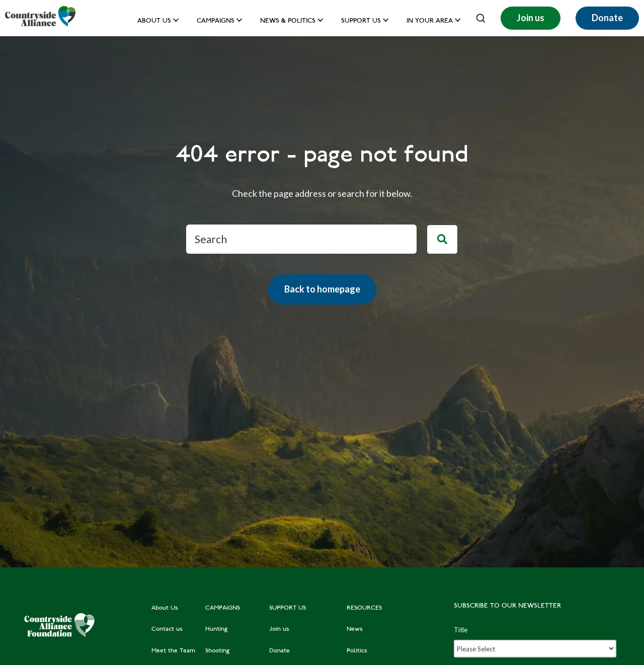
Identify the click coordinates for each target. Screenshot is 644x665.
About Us (154, 21)
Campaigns (216, 21)
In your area (430, 21)
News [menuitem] (355, 629)
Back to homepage (322, 289)
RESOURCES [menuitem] (364, 608)
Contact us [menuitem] (167, 629)
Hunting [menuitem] (216, 629)
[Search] (301, 239)
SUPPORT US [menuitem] (288, 608)
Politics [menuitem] (357, 651)
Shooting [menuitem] (217, 651)
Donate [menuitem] (279, 651)
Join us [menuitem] (279, 629)
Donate (607, 18)
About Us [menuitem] (165, 608)
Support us (361, 21)
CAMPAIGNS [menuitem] (223, 608)
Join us (531, 18)
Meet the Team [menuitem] (173, 651)
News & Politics (288, 21)
